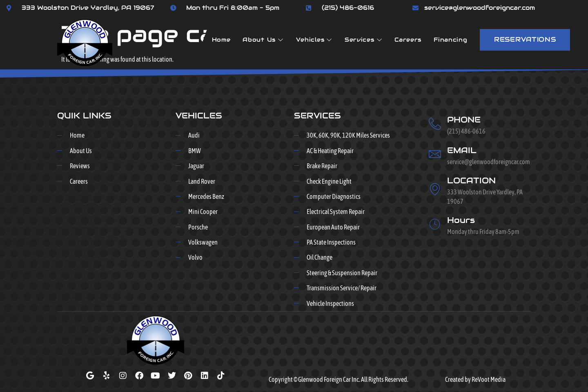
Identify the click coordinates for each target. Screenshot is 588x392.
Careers (408, 40)
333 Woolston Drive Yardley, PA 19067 (88, 8)
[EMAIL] (435, 154)
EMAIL (462, 150)
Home (221, 40)
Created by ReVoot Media (475, 379)
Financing (450, 40)
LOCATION (471, 180)
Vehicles (314, 40)
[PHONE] (435, 124)
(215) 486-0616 (348, 8)
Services (363, 40)
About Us (263, 40)
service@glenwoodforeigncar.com (480, 8)
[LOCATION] (435, 189)
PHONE (464, 120)
